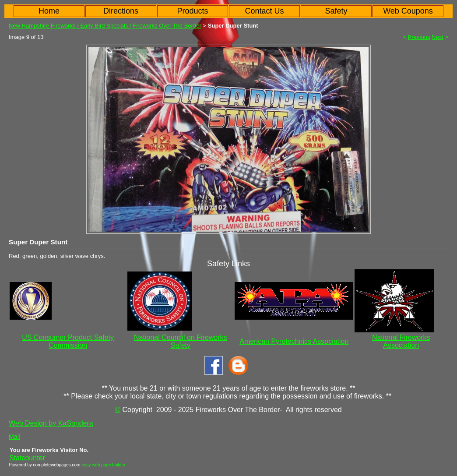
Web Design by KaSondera (51, 423)
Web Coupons (408, 11)
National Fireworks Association (401, 341)
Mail (14, 437)
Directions (121, 11)
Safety (336, 11)
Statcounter (27, 458)
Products (192, 11)
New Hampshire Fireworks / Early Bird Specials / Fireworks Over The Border (105, 26)
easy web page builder (103, 465)
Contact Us (264, 11)
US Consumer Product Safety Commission (68, 341)
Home (49, 11)
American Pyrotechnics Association (294, 341)
